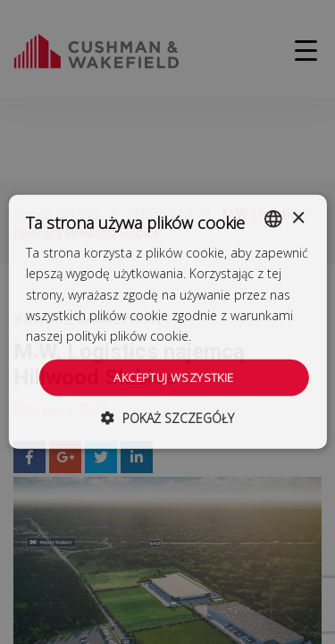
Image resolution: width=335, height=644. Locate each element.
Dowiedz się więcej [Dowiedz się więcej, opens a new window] (249, 336)
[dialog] (167, 322)
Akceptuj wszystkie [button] (173, 377)
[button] (167, 418)
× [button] (298, 218)
